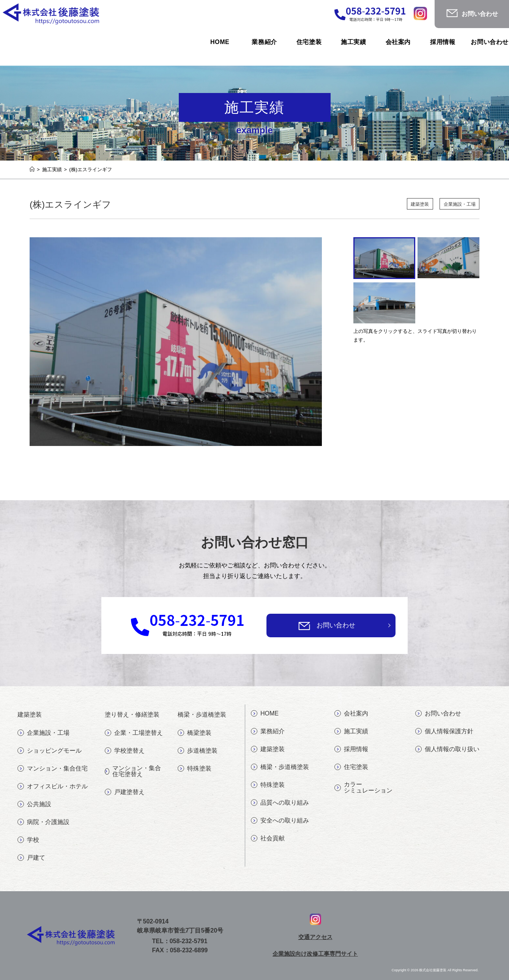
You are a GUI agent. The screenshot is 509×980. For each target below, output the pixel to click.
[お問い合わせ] (304, 626)
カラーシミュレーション (363, 787)
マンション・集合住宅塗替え (133, 771)
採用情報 (351, 749)
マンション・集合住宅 (53, 769)
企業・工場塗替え (134, 733)
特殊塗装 (195, 769)
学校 (28, 840)
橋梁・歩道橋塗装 (280, 767)
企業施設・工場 (458, 204)
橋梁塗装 (195, 733)
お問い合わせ (336, 625)
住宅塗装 (351, 767)
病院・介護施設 (43, 822)
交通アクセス (315, 937)
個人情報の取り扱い (447, 749)
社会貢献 (268, 838)
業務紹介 (268, 731)
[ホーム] (32, 169)
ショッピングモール (50, 751)
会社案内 (351, 714)
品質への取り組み (280, 803)
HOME (265, 714)
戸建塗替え (125, 792)
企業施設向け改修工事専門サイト (315, 953)
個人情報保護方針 (444, 731)
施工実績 (351, 731)
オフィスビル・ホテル (53, 786)
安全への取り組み (280, 821)
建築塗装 (415, 204)
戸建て (31, 858)
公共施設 (34, 804)
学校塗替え (125, 751)
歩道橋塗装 (198, 751)
